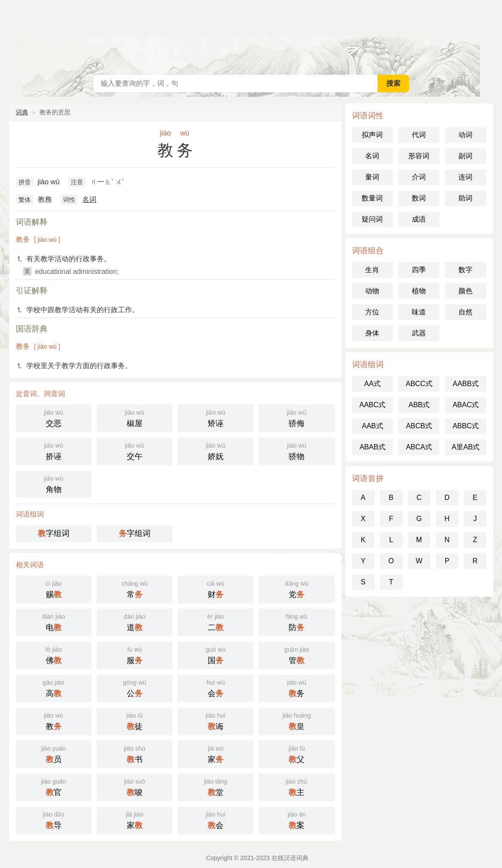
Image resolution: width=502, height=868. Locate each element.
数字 (465, 270)
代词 (419, 135)
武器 (419, 333)
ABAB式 (372, 447)
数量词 (372, 198)
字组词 (54, 533)
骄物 (297, 450)
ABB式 (419, 405)
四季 (419, 270)
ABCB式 (419, 426)
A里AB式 (465, 447)
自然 (465, 312)
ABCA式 (419, 447)
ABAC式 (466, 405)
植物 (419, 291)
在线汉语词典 (251, 35)
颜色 (465, 291)
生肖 (372, 270)
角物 (54, 483)
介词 (419, 177)
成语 (419, 219)
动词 (465, 135)
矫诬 (216, 418)
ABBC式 (466, 426)
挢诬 (54, 450)
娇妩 (216, 450)
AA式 (372, 384)
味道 (419, 312)
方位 (372, 312)
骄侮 (297, 418)
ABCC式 (419, 384)
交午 (135, 450)
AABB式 (466, 384)
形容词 (419, 156)
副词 (465, 156)
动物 (372, 291)
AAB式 (372, 426)
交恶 (54, 418)
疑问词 (372, 219)
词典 (22, 112)
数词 (419, 198)
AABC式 (373, 405)
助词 (465, 198)
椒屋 (135, 418)
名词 (89, 199)
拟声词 (372, 135)
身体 (372, 333)
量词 (372, 177)
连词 (465, 177)
